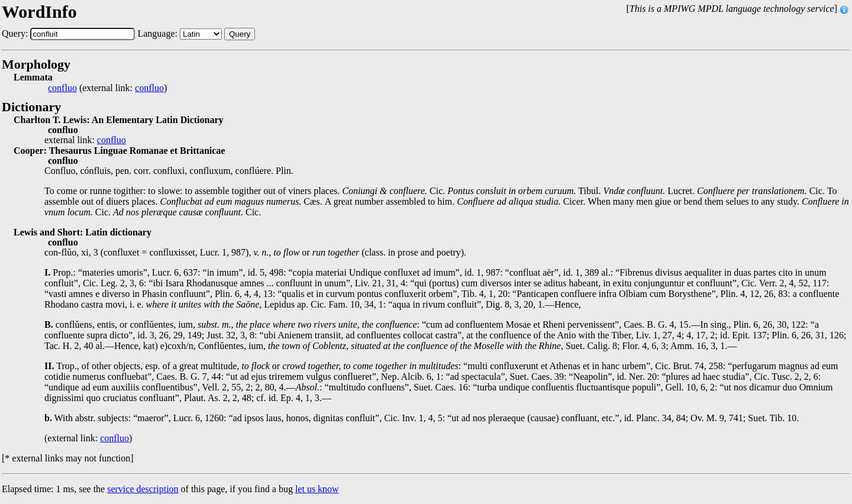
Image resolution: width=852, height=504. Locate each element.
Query (240, 34)
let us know (317, 489)
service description (143, 489)
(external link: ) (107, 88)
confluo (62, 88)
